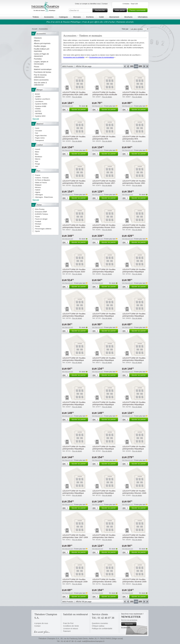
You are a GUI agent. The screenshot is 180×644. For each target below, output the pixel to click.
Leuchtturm (39, 101)
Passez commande (138, 10)
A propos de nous (41, 623)
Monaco (38, 187)
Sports (37, 231)
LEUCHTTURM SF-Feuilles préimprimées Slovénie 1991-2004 (105, 582)
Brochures (128, 17)
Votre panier (121, 10)
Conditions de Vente (71, 626)
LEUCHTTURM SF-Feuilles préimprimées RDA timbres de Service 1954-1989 (135, 94)
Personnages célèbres (43, 229)
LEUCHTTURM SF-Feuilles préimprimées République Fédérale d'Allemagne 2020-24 (105, 449)
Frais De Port (68, 623)
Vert (37, 166)
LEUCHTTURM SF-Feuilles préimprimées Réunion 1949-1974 (135, 493)
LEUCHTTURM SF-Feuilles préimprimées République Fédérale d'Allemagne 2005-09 (105, 404)
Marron (38, 159)
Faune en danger (41, 219)
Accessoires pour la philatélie (74, 57)
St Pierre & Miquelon (43, 180)
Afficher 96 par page (84, 66)
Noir (37, 133)
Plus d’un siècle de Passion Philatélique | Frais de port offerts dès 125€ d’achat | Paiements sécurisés (90, 22)
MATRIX (38, 111)
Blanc (37, 152)
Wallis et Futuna (41, 183)
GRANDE (39, 114)
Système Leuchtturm (43, 99)
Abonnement (114, 17)
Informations (143, 17)
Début (125, 66)
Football (38, 221)
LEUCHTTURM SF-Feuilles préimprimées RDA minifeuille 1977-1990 (105, 94)
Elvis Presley (40, 209)
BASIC (38, 94)
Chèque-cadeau (98, 626)
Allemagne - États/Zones (44, 197)
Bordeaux (39, 157)
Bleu (37, 154)
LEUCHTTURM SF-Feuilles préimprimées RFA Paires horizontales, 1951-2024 (74, 183)
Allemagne (39, 195)
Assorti (38, 149)
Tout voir (36, 119)
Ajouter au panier (79, 110)
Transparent (39, 140)
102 (136, 66)
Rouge (37, 164)
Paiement (67, 631)
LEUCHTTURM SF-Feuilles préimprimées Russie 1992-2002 (134, 183)
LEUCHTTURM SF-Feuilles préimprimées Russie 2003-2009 (74, 227)
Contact (105, 4)
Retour (128, 66)
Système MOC (40, 116)
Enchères (90, 17)
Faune (37, 217)
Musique (38, 224)
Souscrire (130, 624)
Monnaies (77, 17)
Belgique (38, 185)
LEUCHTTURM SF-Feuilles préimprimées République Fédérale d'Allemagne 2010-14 (135, 404)
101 (132, 66)
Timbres (36, 17)
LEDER (38, 97)
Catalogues (63, 17)
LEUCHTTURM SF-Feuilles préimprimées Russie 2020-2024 (74, 272)
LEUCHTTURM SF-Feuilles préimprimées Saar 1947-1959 (75, 536)
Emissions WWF (41, 212)
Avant (144, 66)
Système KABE (41, 106)
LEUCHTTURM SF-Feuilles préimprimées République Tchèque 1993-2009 (134, 449)
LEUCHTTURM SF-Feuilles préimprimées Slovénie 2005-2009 (135, 582)
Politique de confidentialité (102, 629)
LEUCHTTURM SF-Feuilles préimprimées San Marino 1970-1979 (134, 537)
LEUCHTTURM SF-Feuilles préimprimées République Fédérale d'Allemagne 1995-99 (135, 360)
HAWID (38, 109)
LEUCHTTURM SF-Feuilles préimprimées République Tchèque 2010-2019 (74, 493)
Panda (37, 226)
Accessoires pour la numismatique (101, 57)
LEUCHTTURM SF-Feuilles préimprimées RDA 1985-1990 (75, 93)
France (38, 175)
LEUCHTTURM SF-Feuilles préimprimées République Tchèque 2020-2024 (104, 493)
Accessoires (49, 17)
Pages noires (40, 138)
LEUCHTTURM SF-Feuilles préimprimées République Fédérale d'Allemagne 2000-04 (75, 404)
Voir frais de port (67, 106)
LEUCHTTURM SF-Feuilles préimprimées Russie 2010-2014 (104, 227)
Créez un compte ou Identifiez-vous (88, 4)
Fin (147, 66)
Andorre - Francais (42, 178)
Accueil (34, 29)
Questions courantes (100, 623)
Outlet (101, 17)
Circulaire (39, 131)
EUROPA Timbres (42, 214)
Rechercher (101, 10)
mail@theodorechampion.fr (93, 641)
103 (140, 66)
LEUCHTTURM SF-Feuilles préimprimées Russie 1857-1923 (104, 183)
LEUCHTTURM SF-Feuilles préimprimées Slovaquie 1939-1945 (75, 582)
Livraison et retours (71, 629)
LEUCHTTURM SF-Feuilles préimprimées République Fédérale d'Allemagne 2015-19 (75, 449)
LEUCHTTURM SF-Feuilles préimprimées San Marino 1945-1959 (104, 537)
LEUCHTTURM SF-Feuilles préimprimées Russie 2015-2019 (134, 227)
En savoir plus (126, 627)
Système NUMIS (41, 104)
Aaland (38, 190)
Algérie (38, 192)
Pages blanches (41, 136)
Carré (37, 128)
